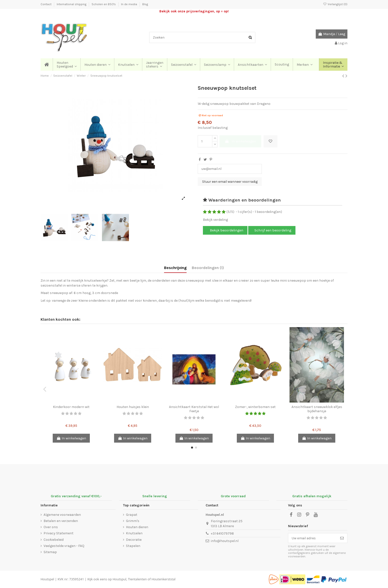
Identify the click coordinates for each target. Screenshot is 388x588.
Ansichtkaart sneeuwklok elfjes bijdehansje (317, 409)
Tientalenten (137, 579)
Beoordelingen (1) (208, 268)
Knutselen (134, 533)
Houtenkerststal (163, 579)
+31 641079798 (222, 533)
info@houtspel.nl (225, 541)
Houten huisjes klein (133, 407)
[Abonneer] (342, 538)
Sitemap (50, 552)
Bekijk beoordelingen (226, 230)
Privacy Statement (59, 533)
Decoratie (134, 540)
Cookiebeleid (54, 540)
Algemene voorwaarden (62, 515)
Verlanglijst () (335, 4)
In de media (129, 4)
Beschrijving (175, 268)
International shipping (72, 4)
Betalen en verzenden (61, 521)
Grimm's (133, 521)
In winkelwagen (240, 141)
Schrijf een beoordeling (273, 230)
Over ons (51, 527)
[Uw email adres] (313, 538)
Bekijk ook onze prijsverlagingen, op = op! (194, 11)
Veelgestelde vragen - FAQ (64, 546)
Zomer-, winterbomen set (255, 407)
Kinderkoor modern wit (71, 407)
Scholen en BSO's (104, 4)
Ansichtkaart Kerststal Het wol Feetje (194, 409)
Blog (145, 4)
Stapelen (133, 546)
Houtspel (47, 579)
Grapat (132, 515)
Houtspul (119, 579)
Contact (46, 4)
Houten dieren (137, 527)
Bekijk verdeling (215, 220)
